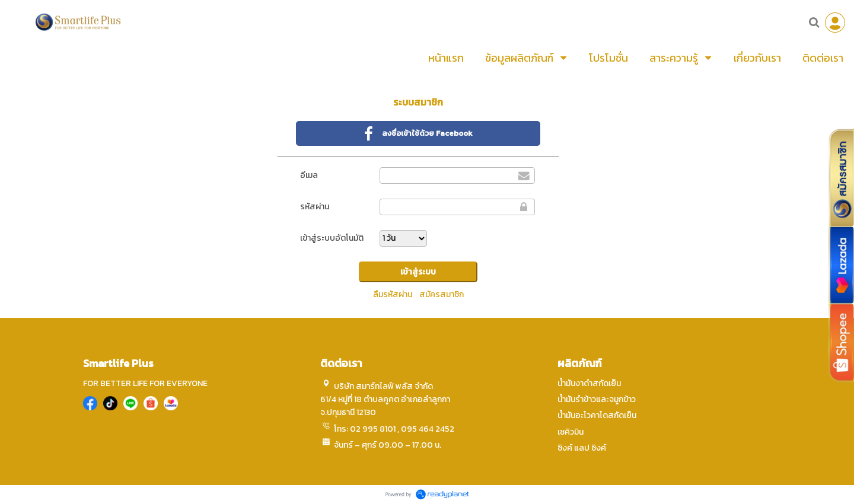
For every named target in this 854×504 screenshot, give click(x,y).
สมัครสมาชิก (442, 294)
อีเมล (309, 175)
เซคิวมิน (571, 432)
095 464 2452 (428, 429)
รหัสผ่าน (315, 207)
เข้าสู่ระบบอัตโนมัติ (332, 238)
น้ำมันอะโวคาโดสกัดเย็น (597, 415)
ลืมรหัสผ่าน (393, 294)
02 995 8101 (373, 429)
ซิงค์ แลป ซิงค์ (582, 448)
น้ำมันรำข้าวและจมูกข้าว (597, 399)
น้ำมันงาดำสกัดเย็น (589, 383)
